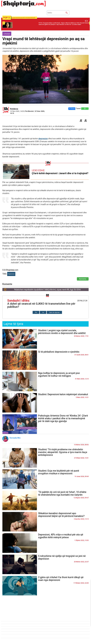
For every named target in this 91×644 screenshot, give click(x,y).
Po (36, 312)
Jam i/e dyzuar (54, 312)
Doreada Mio (15, 438)
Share (72, 109)
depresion (43, 139)
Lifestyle (7, 34)
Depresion (11, 274)
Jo (43, 312)
